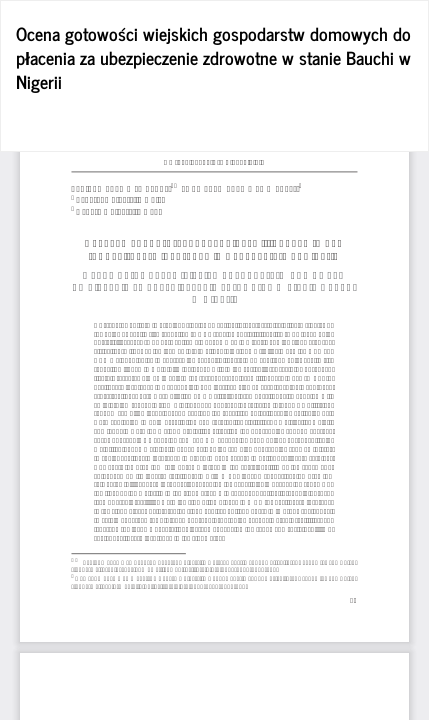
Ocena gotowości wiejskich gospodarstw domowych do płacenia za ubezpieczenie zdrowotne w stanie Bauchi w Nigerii (213, 57)
